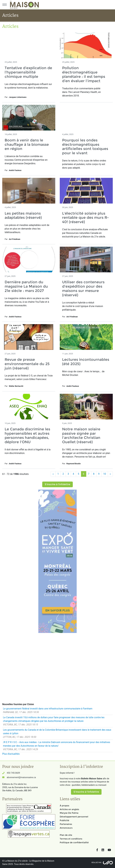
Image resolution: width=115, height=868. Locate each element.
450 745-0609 (13, 773)
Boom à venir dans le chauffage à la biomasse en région (27, 144)
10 (105, 474)
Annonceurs (66, 828)
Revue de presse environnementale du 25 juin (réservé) (27, 364)
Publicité (64, 820)
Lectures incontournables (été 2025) (86, 362)
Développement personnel (74, 817)
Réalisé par (96, 863)
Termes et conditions (71, 839)
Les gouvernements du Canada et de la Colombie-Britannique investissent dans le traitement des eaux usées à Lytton (57, 732)
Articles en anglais (69, 809)
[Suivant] (110, 474)
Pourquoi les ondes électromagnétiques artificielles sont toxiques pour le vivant (85, 147)
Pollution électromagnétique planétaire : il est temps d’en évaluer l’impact (84, 74)
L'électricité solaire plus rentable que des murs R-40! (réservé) (85, 218)
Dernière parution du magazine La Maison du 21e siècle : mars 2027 (26, 286)
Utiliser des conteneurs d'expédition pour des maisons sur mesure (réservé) (83, 288)
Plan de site (66, 835)
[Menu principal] (4, 5)
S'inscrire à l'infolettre (57, 484)
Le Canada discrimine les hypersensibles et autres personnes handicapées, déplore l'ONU (27, 435)
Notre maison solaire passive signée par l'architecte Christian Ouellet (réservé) (81, 435)
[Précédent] (53, 474)
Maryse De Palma (69, 813)
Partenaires (66, 824)
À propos (64, 806)
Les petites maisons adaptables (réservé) (23, 215)
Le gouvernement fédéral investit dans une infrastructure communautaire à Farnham (48, 709)
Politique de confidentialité (74, 842)
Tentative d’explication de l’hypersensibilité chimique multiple (28, 72)
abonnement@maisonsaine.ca (21, 777)
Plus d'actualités (11, 754)
